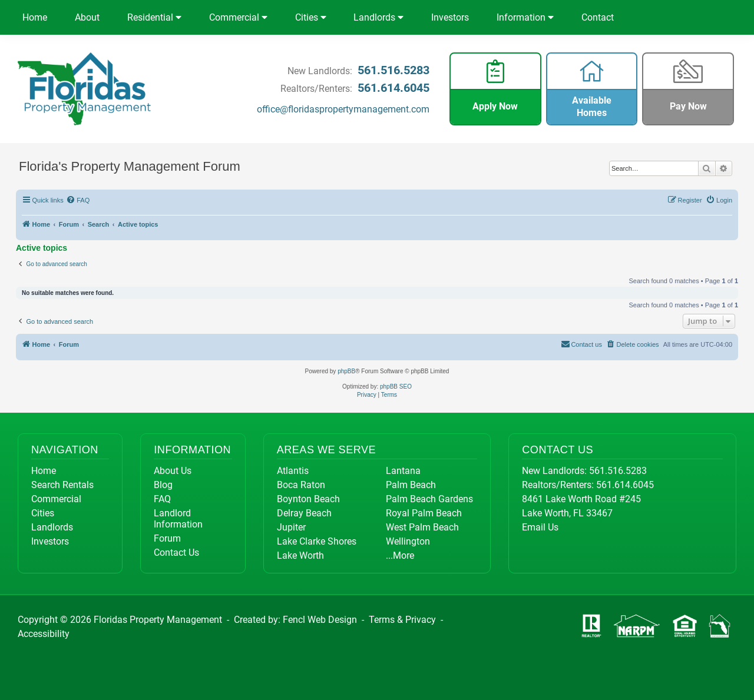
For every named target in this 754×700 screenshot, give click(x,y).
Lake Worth (300, 555)
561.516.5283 (393, 70)
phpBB (346, 371)
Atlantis (293, 471)
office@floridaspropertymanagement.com (343, 109)
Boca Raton (301, 485)
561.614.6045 (393, 88)
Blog (163, 485)
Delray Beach (304, 513)
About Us (173, 471)
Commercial (238, 17)
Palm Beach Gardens (429, 499)
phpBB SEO (396, 387)
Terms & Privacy (402, 620)
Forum (167, 538)
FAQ (162, 499)
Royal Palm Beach (424, 513)
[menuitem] (78, 200)
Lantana (403, 471)
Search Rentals (62, 485)
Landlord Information (178, 519)
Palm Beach (411, 485)
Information (525, 17)
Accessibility (44, 634)
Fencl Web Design (320, 620)
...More (400, 555)
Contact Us (176, 553)
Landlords (378, 17)
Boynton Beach (308, 499)
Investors (450, 17)
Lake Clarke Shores (317, 541)
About (87, 17)
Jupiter (291, 527)
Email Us (540, 527)
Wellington (408, 541)
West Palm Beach (422, 527)
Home (35, 17)
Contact (598, 17)
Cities (311, 17)
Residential (154, 17)
